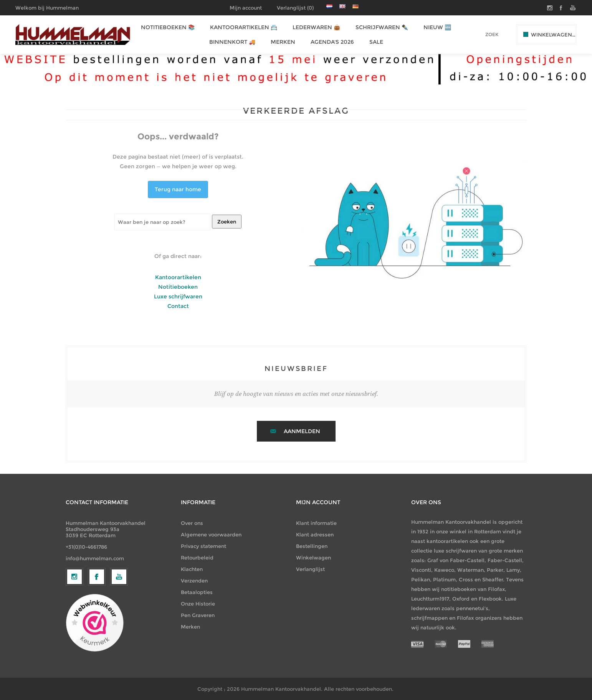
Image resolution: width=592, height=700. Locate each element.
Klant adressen (315, 535)
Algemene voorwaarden (211, 535)
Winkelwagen (313, 558)
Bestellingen (312, 546)
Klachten (192, 569)
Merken (190, 627)
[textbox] (481, 34)
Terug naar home (178, 189)
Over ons (192, 523)
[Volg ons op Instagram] (74, 640)
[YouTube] (119, 640)
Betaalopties (197, 592)
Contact (178, 306)
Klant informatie (316, 523)
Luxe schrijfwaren (178, 296)
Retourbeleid (197, 558)
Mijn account (246, 8)
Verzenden (194, 581)
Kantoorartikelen (178, 277)
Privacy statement (203, 546)
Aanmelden (302, 431)
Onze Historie (198, 604)
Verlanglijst (310, 569)
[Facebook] (97, 640)
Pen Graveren (198, 615)
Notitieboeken (178, 287)
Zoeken (227, 222)
